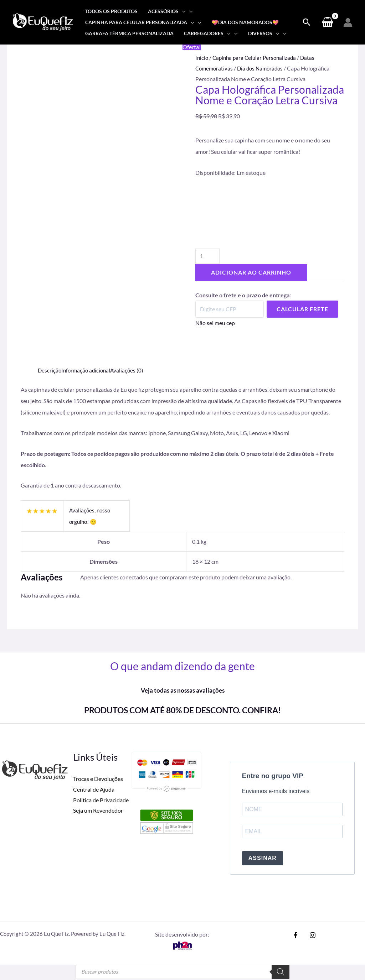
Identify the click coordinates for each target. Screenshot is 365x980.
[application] (182, 11)
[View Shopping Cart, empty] (327, 22)
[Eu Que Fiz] (43, 22)
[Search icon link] (307, 22)
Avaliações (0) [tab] (130, 370)
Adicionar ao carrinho (251, 274)
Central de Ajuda (94, 789)
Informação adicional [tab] (88, 370)
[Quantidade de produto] (208, 257)
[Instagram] (311, 936)
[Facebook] (295, 936)
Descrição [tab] (50, 370)
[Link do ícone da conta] (348, 22)
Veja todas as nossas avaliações (182, 690)
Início (202, 58)
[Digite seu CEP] (230, 311)
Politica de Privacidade (101, 800)
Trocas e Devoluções (98, 779)
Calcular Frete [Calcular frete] (302, 310)
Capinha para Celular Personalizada (257, 58)
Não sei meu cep (215, 324)
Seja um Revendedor (98, 810)
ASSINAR (263, 859)
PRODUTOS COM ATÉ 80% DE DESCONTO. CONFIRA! (182, 710)
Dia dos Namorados (263, 68)
